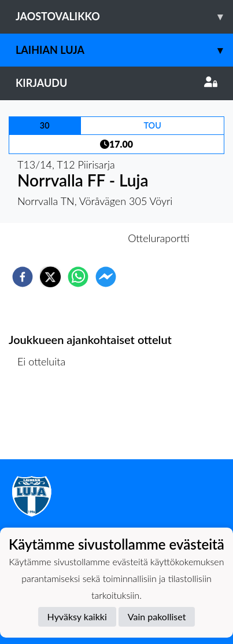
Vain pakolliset (157, 616)
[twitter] (50, 277)
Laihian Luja (124, 50)
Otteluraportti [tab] (159, 238)
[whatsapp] (78, 277)
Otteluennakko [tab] (76, 238)
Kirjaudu (116, 83)
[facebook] (23, 277)
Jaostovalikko (124, 17)
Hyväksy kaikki (77, 616)
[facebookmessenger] (106, 277)
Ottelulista (46, 420)
